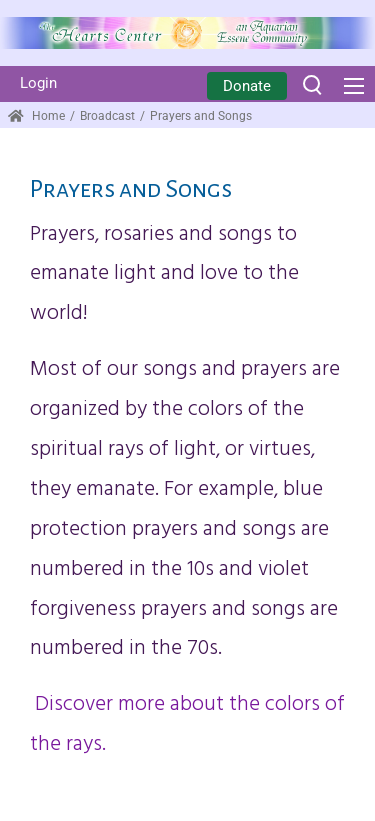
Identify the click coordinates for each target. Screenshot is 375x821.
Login (38, 83)
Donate (247, 86)
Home (36, 116)
